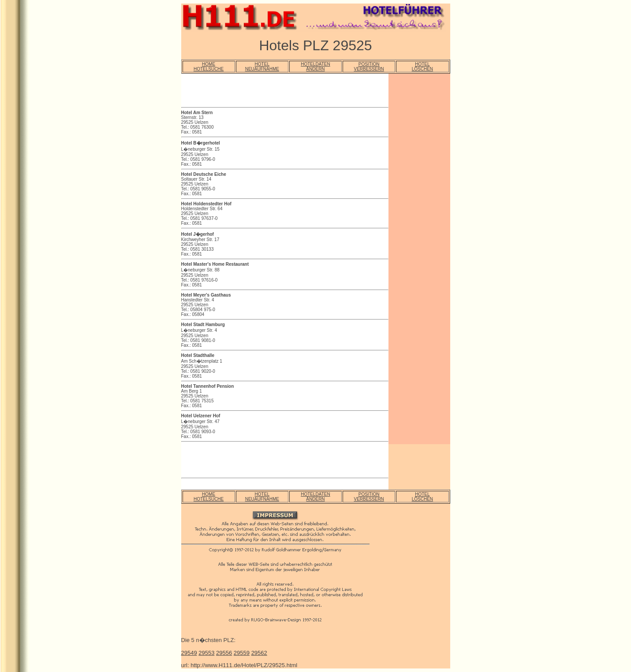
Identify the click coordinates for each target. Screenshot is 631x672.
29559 (242, 653)
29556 (224, 653)
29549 (189, 653)
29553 (206, 653)
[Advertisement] (284, 92)
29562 (259, 653)
